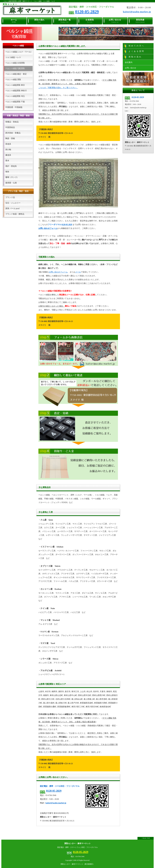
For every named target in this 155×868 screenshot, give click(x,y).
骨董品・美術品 (12, 122)
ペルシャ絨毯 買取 (13, 80)
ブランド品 (10, 197)
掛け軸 (8, 150)
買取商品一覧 (65, 21)
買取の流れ (39, 21)
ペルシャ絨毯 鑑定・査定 (16, 74)
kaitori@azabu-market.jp (137, 12)
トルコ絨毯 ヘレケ (13, 57)
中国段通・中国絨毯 (14, 107)
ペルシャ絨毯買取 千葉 (15, 102)
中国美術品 (10, 127)
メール (78, 272)
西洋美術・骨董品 (13, 133)
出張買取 (90, 21)
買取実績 (140, 21)
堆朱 (7, 172)
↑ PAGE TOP (146, 838)
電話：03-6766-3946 (77, 857)
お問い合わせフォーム (48, 228)
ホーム (14, 21)
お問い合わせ (115, 21)
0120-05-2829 (87, 12)
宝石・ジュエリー (13, 203)
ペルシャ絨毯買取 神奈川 (16, 91)
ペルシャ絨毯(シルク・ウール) (18, 52)
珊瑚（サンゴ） (12, 177)
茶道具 (8, 144)
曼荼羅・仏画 (11, 183)
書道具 (8, 155)
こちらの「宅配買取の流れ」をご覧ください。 (58, 88)
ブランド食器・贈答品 (15, 214)
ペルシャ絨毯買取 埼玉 (15, 96)
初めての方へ (135, 46)
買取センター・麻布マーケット (77, 843)
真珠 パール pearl (12, 208)
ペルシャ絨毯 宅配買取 (15, 68)
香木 (7, 161)
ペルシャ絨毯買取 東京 (15, 85)
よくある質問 (135, 51)
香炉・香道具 (11, 166)
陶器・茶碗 (10, 138)
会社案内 (129, 62)
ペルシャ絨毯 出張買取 (15, 63)
